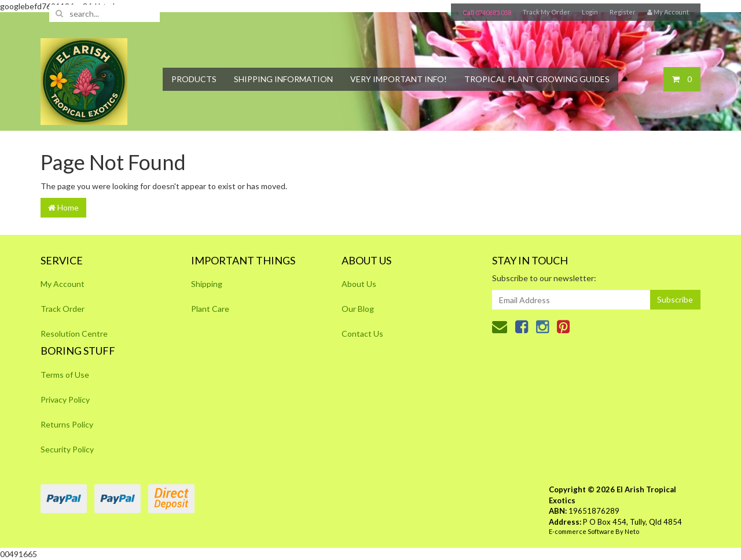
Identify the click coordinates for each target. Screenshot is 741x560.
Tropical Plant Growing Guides (537, 79)
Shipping (207, 284)
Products (194, 79)
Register (623, 12)
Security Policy (67, 449)
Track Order (63, 309)
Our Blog (358, 309)
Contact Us (362, 334)
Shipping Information (283, 79)
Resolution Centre (74, 334)
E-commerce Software (582, 531)
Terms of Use (65, 375)
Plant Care (210, 309)
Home (63, 207)
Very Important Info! (399, 79)
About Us (359, 284)
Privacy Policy (65, 399)
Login (590, 12)
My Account (63, 284)
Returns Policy (67, 424)
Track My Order (546, 12)
